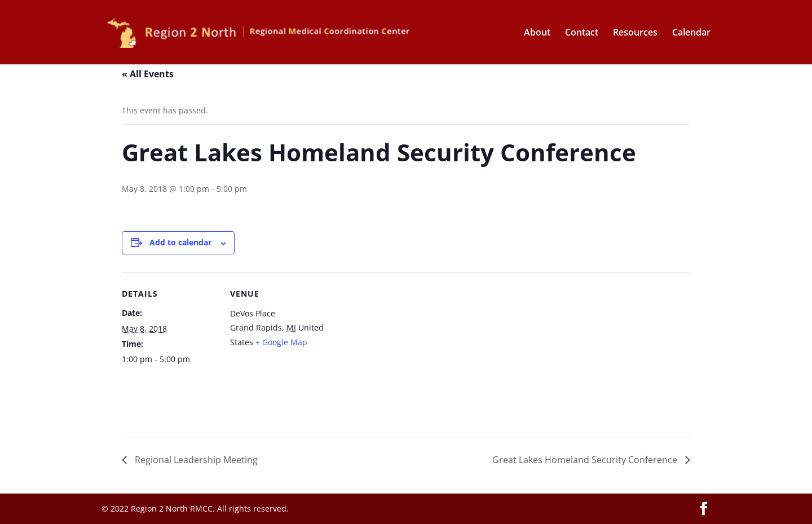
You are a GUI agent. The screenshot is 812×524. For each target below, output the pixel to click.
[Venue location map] (398, 351)
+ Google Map (281, 342)
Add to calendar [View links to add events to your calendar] (180, 242)
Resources (635, 33)
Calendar (691, 33)
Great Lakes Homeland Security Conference (586, 460)
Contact (582, 33)
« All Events (148, 74)
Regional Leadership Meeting (195, 460)
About (537, 33)
